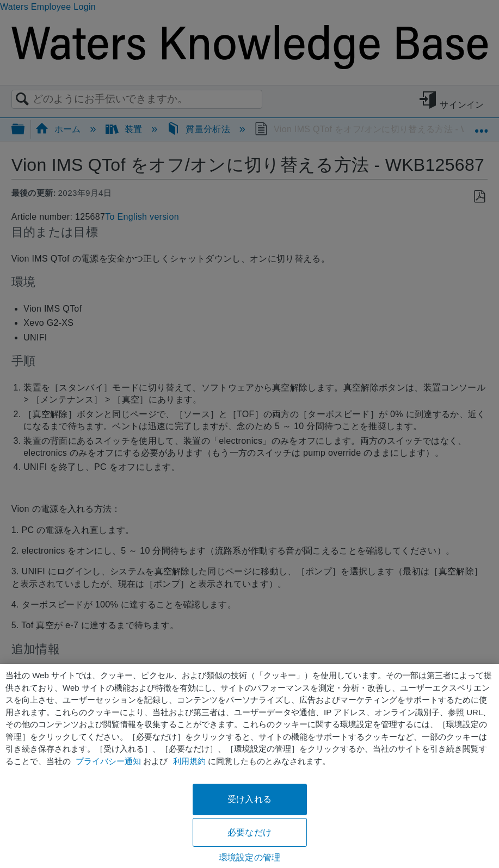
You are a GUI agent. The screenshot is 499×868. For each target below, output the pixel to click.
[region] (249, 766)
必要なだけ (249, 832)
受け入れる (249, 799)
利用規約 (189, 761)
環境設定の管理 (249, 857)
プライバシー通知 (108, 761)
